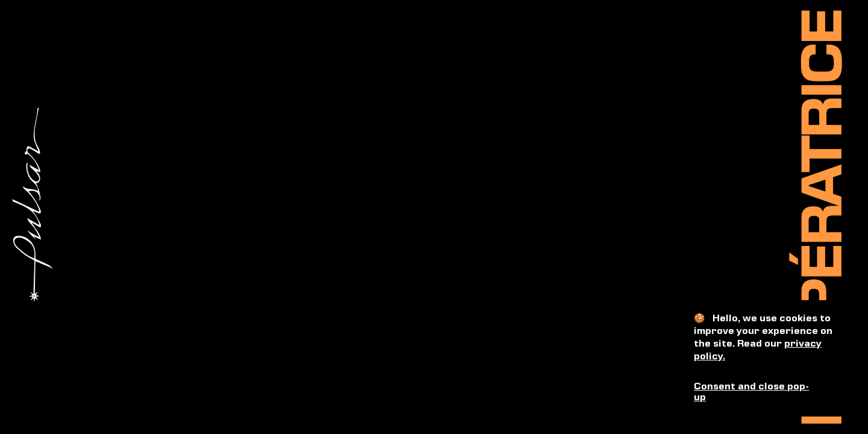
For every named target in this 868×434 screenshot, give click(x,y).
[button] (766, 393)
